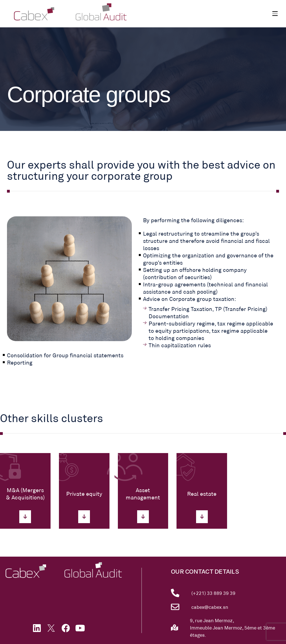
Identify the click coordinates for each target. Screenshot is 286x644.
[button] (275, 14)
